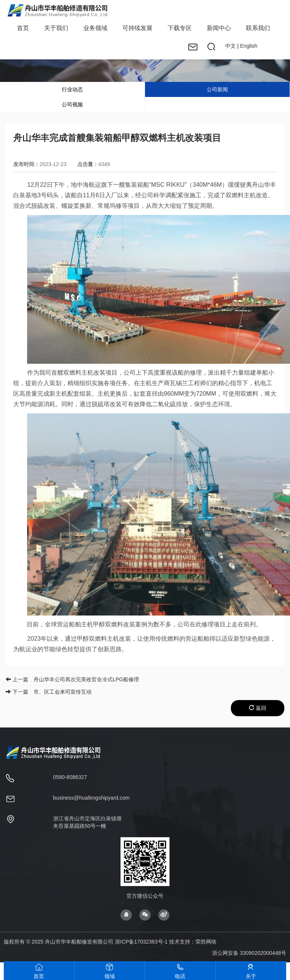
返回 (258, 708)
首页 (23, 28)
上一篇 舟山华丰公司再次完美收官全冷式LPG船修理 (72, 679)
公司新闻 (217, 89)
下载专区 (180, 28)
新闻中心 (219, 28)
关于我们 (56, 28)
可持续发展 (137, 28)
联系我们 (258, 28)
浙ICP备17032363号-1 (141, 942)
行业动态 (72, 89)
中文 (230, 46)
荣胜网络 (206, 942)
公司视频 (72, 104)
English (249, 46)
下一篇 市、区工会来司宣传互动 (49, 692)
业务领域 (95, 28)
